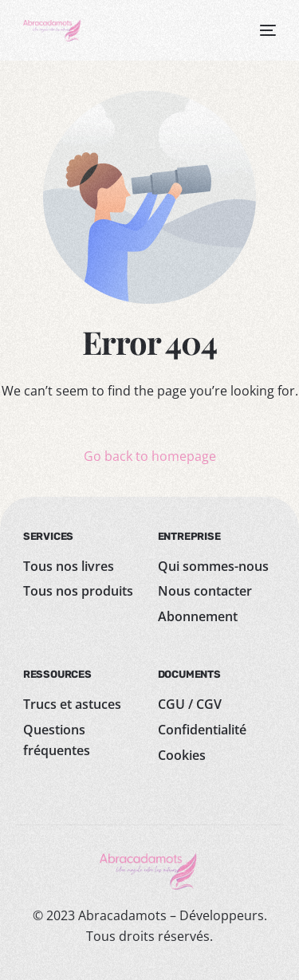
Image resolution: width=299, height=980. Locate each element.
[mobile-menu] (265, 30)
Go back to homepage (150, 456)
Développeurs (222, 915)
